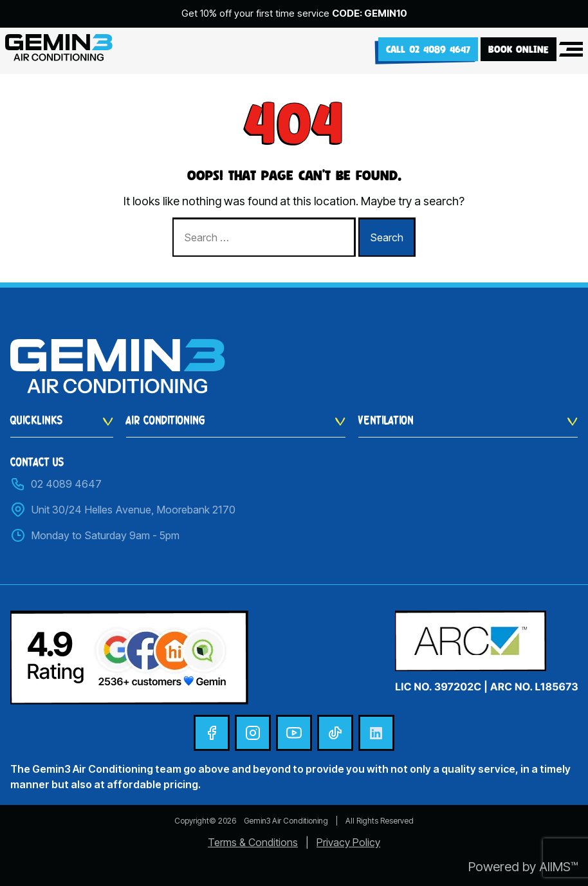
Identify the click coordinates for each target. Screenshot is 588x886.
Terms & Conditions (253, 842)
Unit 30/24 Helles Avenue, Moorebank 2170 (123, 510)
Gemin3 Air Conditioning (286, 821)
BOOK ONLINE (519, 49)
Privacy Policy (348, 842)
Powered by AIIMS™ (523, 867)
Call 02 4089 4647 (428, 49)
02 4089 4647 (56, 484)
